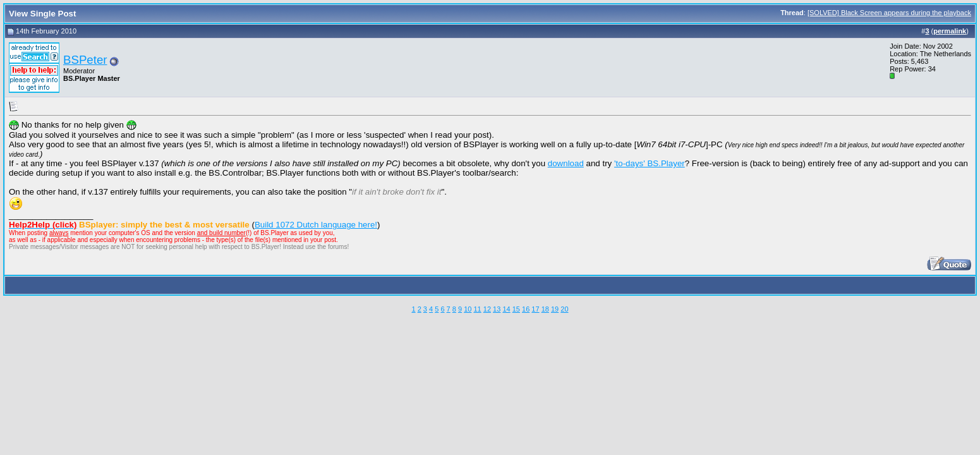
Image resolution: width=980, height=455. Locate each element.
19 (555, 309)
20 (564, 309)
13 (497, 309)
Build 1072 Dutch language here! (316, 225)
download (566, 163)
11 (477, 309)
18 (545, 309)
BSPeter (85, 60)
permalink (950, 31)
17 (535, 309)
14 (506, 309)
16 (526, 309)
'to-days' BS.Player (650, 163)
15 (516, 309)
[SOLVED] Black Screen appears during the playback (889, 13)
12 (487, 309)
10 (468, 309)
